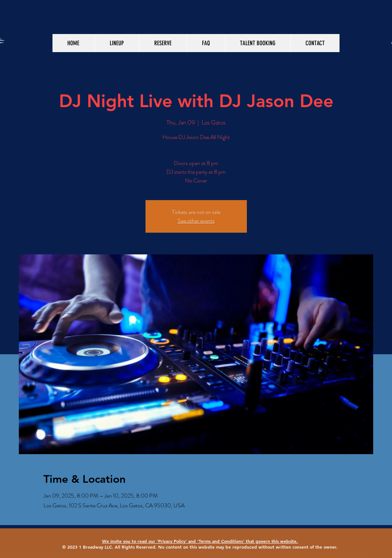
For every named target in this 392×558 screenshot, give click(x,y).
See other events (196, 221)
